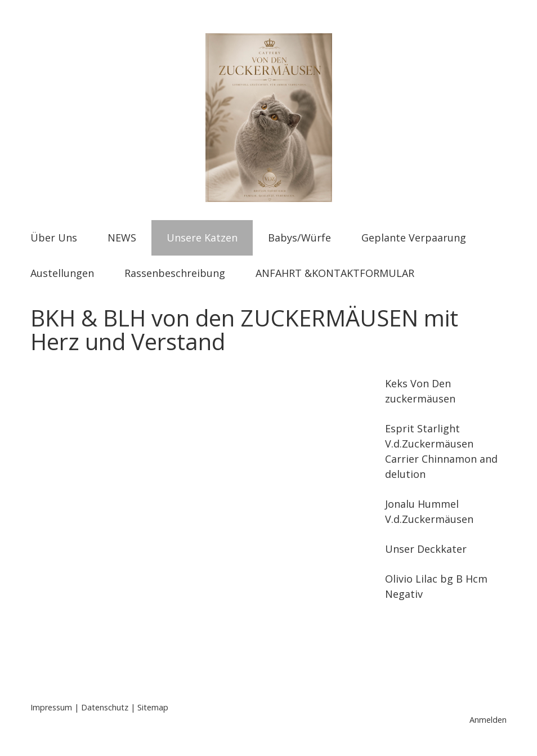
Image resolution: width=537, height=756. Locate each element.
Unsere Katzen (202, 238)
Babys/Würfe (299, 238)
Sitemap (153, 707)
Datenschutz (105, 707)
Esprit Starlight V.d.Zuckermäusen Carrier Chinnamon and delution (441, 451)
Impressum (51, 707)
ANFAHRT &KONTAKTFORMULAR (335, 273)
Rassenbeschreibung (175, 273)
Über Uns (54, 238)
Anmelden (488, 720)
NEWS (122, 238)
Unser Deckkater (426, 549)
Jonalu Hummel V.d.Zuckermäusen (429, 511)
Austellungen (62, 273)
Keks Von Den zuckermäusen (420, 391)
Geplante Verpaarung (414, 238)
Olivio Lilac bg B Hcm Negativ (436, 586)
